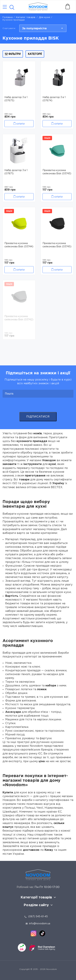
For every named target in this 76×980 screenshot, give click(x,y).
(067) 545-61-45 (38, 917)
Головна (8, 17)
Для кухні (44, 17)
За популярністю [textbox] (34, 29)
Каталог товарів (26, 17)
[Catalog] (5, 7)
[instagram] (33, 933)
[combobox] (43, 28)
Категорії (35, 54)
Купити (21, 124)
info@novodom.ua (38, 924)
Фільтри (13, 54)
